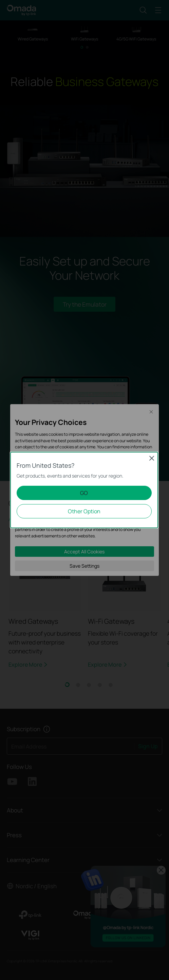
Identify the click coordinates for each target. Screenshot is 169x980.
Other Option (84, 511)
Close (152, 458)
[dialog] (84, 490)
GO (84, 493)
